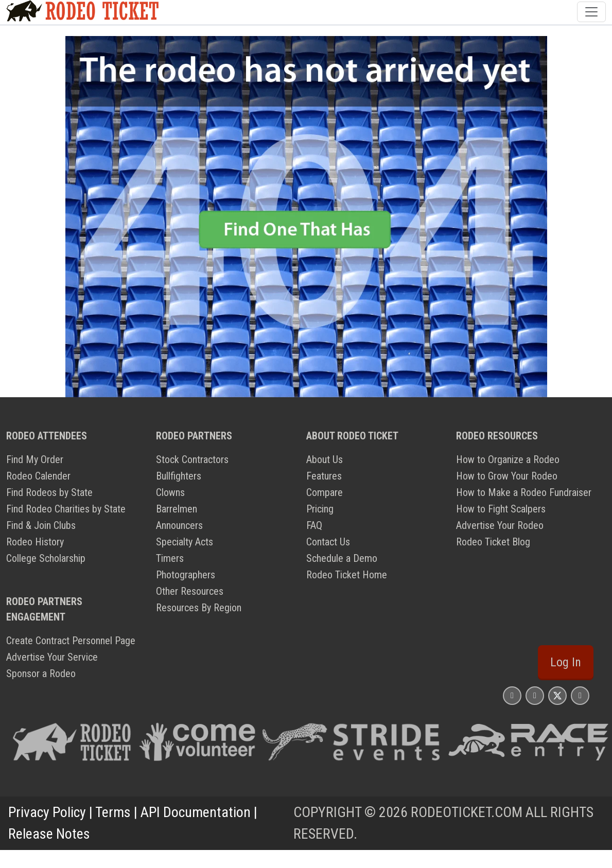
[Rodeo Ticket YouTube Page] (580, 695)
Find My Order (35, 459)
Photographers (186, 575)
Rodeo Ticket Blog (493, 542)
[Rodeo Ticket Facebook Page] (535, 695)
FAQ (314, 525)
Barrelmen (177, 509)
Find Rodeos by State (49, 492)
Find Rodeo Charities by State (66, 509)
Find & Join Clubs (41, 525)
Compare (325, 492)
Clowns (170, 492)
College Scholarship (46, 558)
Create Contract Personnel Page (71, 641)
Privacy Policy (47, 812)
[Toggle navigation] (591, 12)
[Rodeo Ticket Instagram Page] (512, 695)
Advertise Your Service (52, 657)
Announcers (179, 525)
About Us (325, 459)
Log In (566, 662)
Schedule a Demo (342, 558)
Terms (113, 812)
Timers (170, 558)
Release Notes (49, 834)
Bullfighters (179, 476)
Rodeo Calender (38, 476)
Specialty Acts (185, 542)
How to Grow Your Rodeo (507, 476)
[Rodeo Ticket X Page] (557, 695)
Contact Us (328, 542)
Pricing (320, 509)
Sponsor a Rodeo (41, 674)
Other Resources (190, 591)
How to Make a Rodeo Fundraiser (524, 492)
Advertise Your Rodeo (500, 525)
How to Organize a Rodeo (508, 459)
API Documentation (196, 812)
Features (324, 476)
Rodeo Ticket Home (347, 575)
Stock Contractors (192, 459)
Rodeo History (35, 542)
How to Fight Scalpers (501, 509)
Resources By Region (199, 608)
